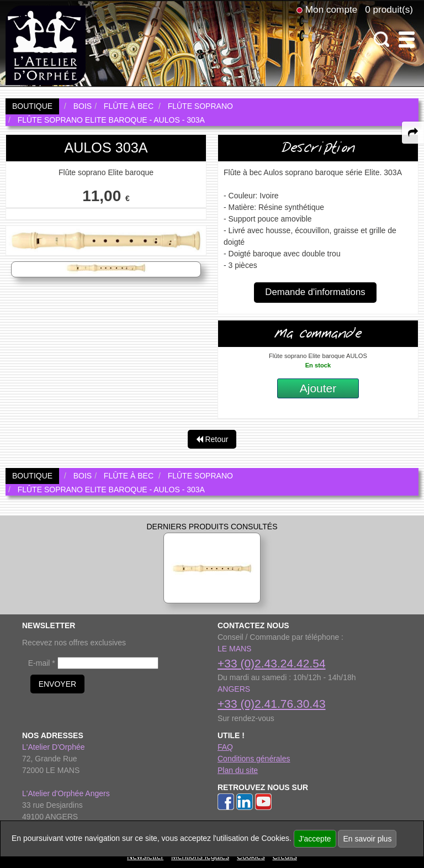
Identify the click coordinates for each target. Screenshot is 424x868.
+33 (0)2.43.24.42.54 (272, 663)
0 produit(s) (389, 9)
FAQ (225, 747)
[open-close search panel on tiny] (382, 40)
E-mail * (42, 663)
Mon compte (331, 9)
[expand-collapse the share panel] (413, 133)
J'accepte (315, 839)
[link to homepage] (46, 45)
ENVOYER (57, 684)
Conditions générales (254, 759)
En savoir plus (367, 839)
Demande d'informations (315, 292)
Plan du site (238, 770)
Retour (212, 439)
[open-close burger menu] (407, 40)
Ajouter (318, 388)
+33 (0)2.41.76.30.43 (272, 704)
